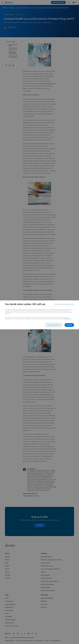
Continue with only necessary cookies (64, 304)
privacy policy (67, 319)
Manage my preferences (54, 325)
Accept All (69, 325)
